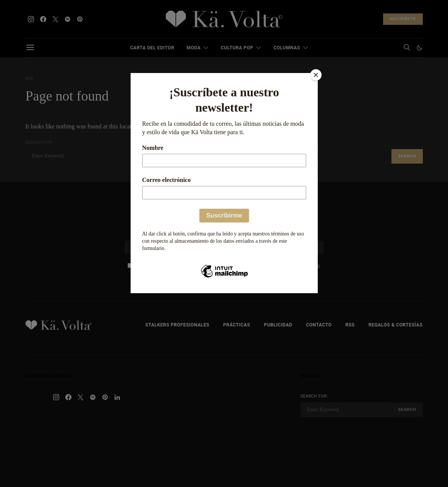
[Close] (316, 75)
